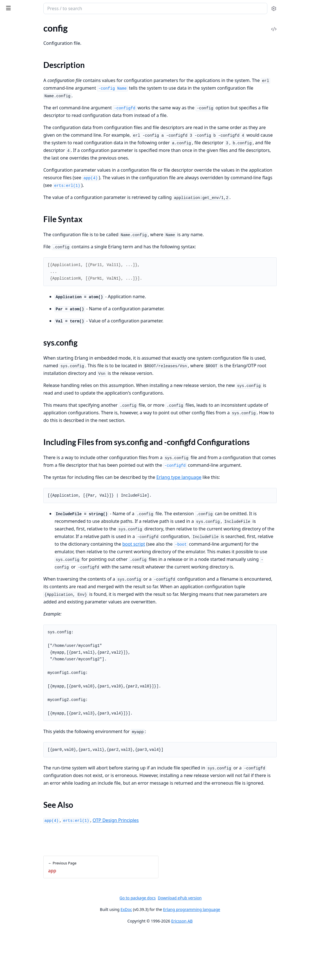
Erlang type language (237, 503)
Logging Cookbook (22, 93)
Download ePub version (222, 946)
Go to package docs (180, 946)
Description (21, 137)
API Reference (18, 35)
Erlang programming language (234, 958)
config (10, 128)
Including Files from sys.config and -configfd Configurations (42, 158)
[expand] (79, 36)
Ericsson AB (224, 969)
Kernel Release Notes (25, 51)
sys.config (19, 151)
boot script (156, 577)
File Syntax (20, 144)
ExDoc (168, 958)
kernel (28, 6)
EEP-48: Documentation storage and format (40, 100)
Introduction (16, 70)
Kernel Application (22, 43)
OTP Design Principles (174, 869)
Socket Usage (17, 78)
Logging (12, 85)
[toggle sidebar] (77, 8)
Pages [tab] (10, 23)
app (8, 120)
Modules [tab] (34, 23)
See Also (18, 164)
